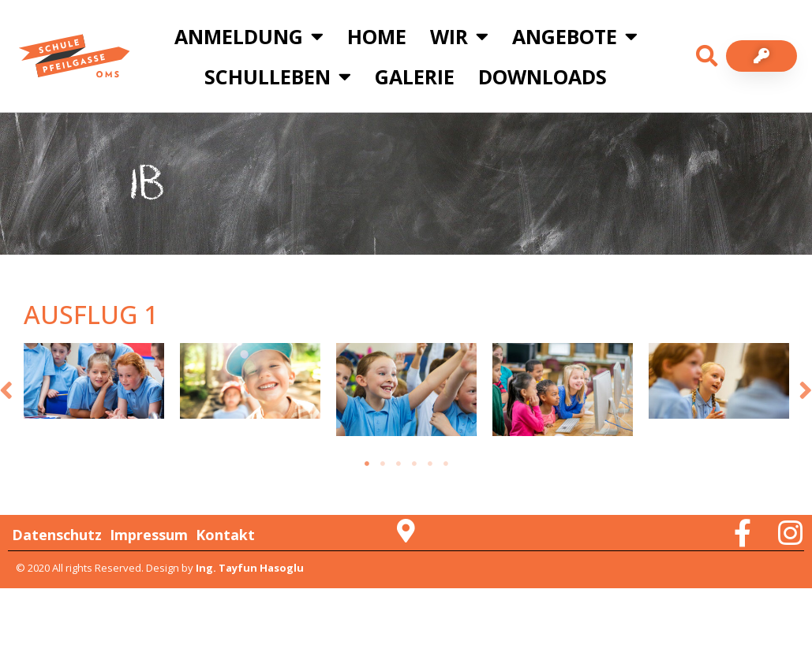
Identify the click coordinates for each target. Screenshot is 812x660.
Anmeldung (249, 36)
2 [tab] (383, 464)
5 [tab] (430, 464)
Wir (459, 36)
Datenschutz (57, 535)
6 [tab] (446, 464)
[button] (707, 56)
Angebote (575, 36)
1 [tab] (367, 464)
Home (377, 36)
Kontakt (225, 535)
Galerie (415, 76)
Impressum (149, 535)
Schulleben (278, 76)
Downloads (543, 76)
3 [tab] (399, 464)
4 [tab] (414, 464)
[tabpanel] (94, 381)
